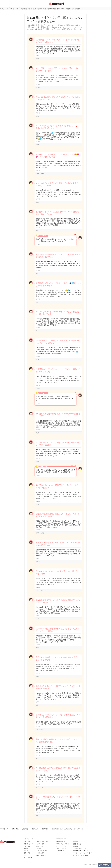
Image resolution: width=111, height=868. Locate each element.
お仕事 (26, 851)
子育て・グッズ (28, 844)
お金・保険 (27, 846)
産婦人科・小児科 (42, 851)
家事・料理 (27, 853)
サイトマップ (60, 851)
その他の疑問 (40, 853)
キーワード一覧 (61, 846)
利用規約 (76, 846)
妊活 (25, 855)
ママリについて (61, 842)
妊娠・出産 (27, 842)
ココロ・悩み (40, 844)
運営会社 (76, 842)
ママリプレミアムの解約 (80, 855)
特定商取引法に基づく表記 (81, 851)
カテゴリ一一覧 (61, 848)
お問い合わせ (77, 844)
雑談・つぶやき (41, 855)
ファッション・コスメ (43, 842)
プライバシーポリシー (80, 848)
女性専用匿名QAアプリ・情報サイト (56, 5)
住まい (26, 848)
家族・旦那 (40, 846)
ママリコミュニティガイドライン (83, 853)
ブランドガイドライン (63, 844)
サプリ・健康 (28, 858)
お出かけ (39, 848)
